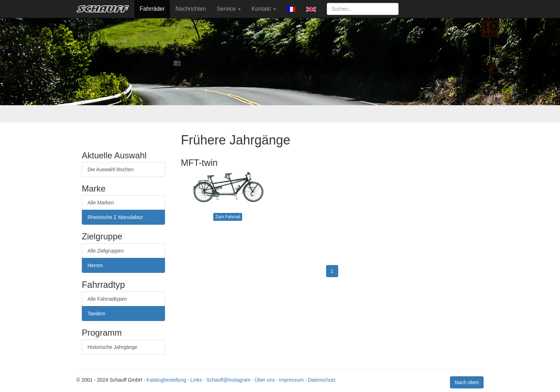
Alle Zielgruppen (106, 251)
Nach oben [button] (467, 382)
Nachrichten (191, 9)
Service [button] (229, 9)
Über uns (265, 380)
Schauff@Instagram (228, 380)
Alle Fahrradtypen (107, 299)
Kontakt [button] (264, 9)
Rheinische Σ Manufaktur (115, 217)
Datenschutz (322, 380)
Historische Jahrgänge (112, 347)
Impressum (291, 380)
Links (196, 380)
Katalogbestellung (166, 380)
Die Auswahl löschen (111, 169)
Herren (95, 265)
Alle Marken (101, 203)
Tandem (96, 314)
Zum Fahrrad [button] (228, 217)
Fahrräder (152, 9)
